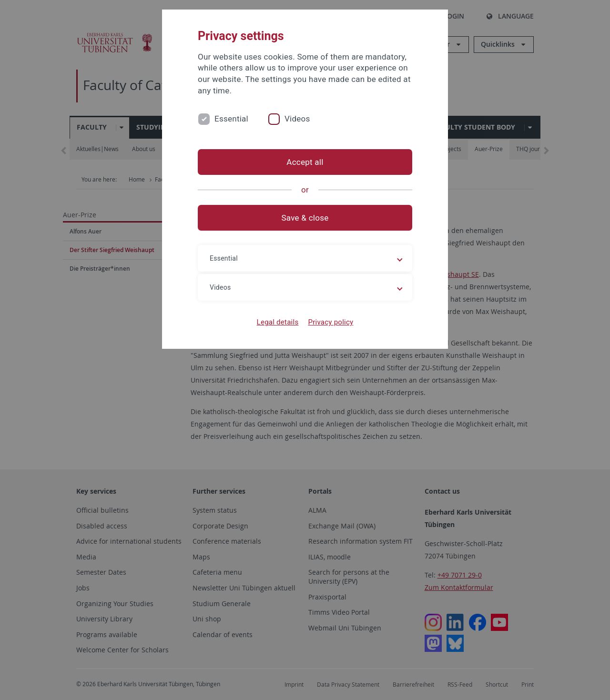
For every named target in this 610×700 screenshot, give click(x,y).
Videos (297, 119)
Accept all (305, 162)
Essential (231, 119)
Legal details (278, 322)
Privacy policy (330, 322)
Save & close (305, 218)
